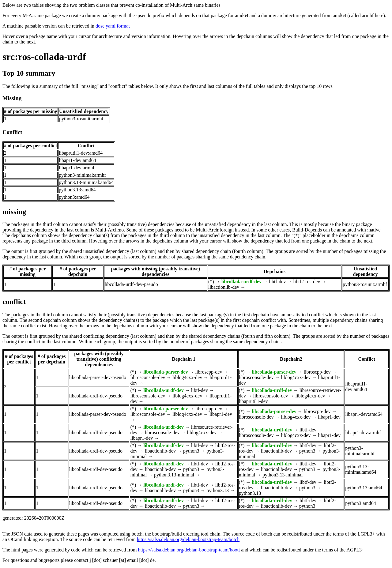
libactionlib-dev (224, 287)
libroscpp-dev (209, 372)
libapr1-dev (221, 414)
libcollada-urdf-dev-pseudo (131, 284)
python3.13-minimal (174, 475)
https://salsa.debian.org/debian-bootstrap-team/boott (189, 550)
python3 (191, 451)
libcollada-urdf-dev (242, 282)
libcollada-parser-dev (166, 372)
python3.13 (217, 490)
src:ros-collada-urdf (44, 57)
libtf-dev (277, 282)
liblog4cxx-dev (187, 377)
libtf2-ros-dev (307, 282)
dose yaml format (113, 26)
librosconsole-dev (148, 377)
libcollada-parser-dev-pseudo (98, 377)
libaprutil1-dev (253, 401)
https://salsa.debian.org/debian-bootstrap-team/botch (188, 539)
